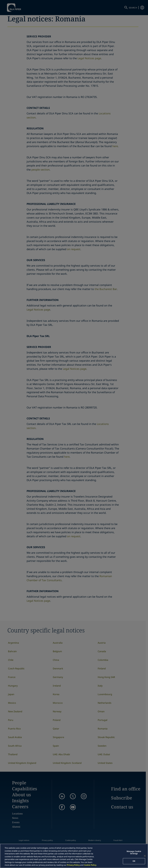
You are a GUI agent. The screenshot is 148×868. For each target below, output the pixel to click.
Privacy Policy (73, 865)
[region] (74, 856)
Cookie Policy (90, 865)
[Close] (145, 856)
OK (134, 861)
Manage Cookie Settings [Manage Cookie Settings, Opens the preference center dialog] (134, 852)
